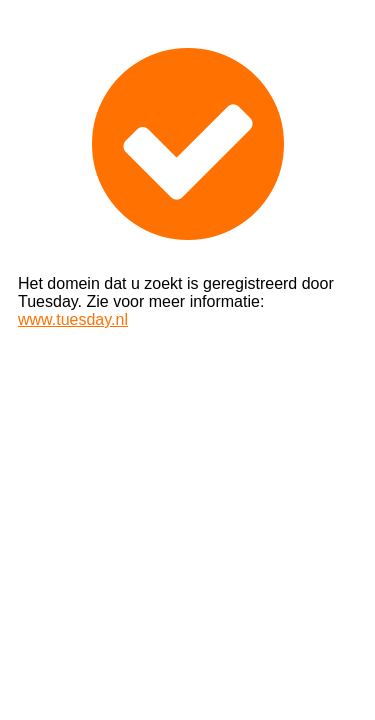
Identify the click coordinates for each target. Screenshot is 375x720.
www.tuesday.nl (73, 319)
